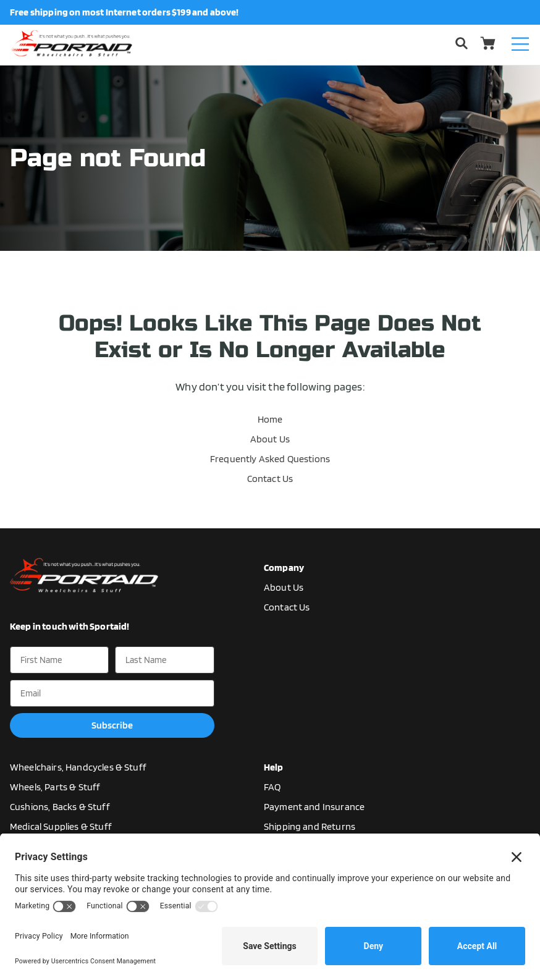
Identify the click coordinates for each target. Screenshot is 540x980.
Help (274, 767)
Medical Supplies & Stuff (61, 826)
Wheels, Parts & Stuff (55, 787)
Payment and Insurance (314, 807)
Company (284, 568)
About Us (270, 439)
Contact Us (270, 479)
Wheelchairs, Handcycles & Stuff (78, 767)
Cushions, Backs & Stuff (60, 807)
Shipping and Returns (310, 826)
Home (270, 419)
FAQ (272, 787)
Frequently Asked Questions (270, 459)
